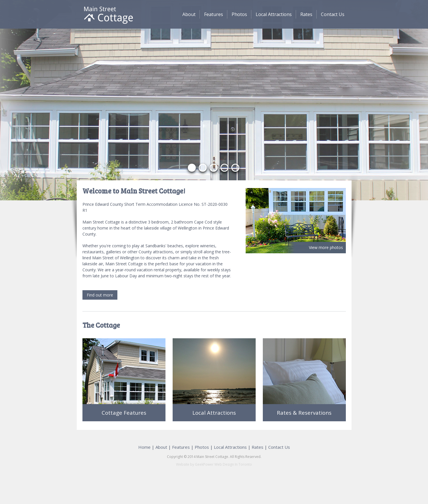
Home (144, 447)
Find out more (100, 295)
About (189, 14)
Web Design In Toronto (233, 464)
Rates (306, 14)
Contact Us (333, 14)
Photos (239, 14)
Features (214, 14)
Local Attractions (274, 14)
